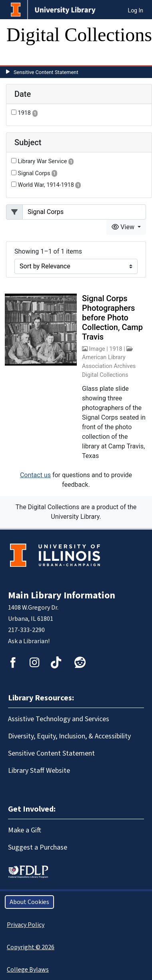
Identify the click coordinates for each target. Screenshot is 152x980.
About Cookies (29, 902)
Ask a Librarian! (29, 641)
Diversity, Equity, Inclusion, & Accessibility (69, 736)
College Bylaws (28, 970)
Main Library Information (62, 595)
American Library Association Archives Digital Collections (109, 366)
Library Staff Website (39, 771)
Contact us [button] (35, 475)
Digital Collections (79, 35)
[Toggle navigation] (18, 57)
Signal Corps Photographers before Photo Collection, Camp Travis (112, 318)
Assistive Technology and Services (59, 719)
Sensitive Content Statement (46, 72)
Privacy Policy (26, 925)
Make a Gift (25, 830)
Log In (136, 10)
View (124, 227)
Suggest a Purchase (38, 847)
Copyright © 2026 (31, 947)
